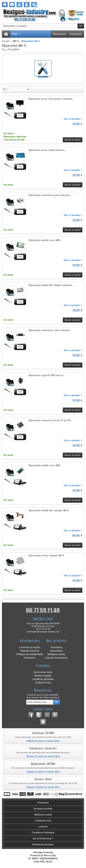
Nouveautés (60, 34)
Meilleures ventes (56, 654)
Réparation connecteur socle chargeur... (50, 330)
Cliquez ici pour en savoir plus (43, 741)
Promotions (76, 34)
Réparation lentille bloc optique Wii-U (49, 510)
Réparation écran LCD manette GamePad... (51, 99)
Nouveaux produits (43, 809)
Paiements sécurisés (43, 845)
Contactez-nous (43, 683)
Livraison (43, 827)
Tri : (5, 89)
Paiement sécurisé (30, 651)
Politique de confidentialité (29, 654)
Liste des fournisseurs (57, 658)
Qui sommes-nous (43, 672)
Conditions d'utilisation (43, 833)
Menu (16, 34)
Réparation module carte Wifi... (45, 240)
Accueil (6, 41)
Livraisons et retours (30, 647)
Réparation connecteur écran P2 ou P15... (51, 420)
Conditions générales (43, 679)
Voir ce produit (72, 119)
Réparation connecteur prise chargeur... (50, 195)
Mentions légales (43, 676)
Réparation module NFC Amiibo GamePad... (51, 285)
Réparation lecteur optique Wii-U (46, 555)
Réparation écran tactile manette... (47, 150)
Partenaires (29, 658)
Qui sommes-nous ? (43, 839)
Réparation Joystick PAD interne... (47, 375)
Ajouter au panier (73, 140)
